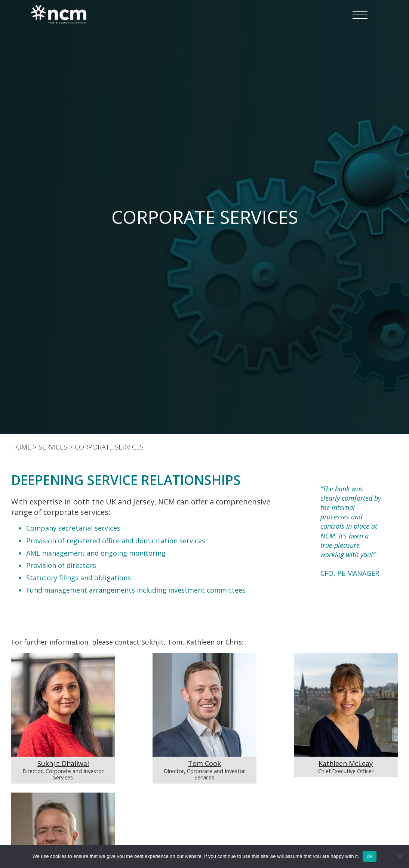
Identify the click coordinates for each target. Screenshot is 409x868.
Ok (370, 856)
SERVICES (53, 447)
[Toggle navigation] (360, 16)
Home (21, 447)
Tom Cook (204, 763)
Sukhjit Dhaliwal (63, 763)
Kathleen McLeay (346, 763)
